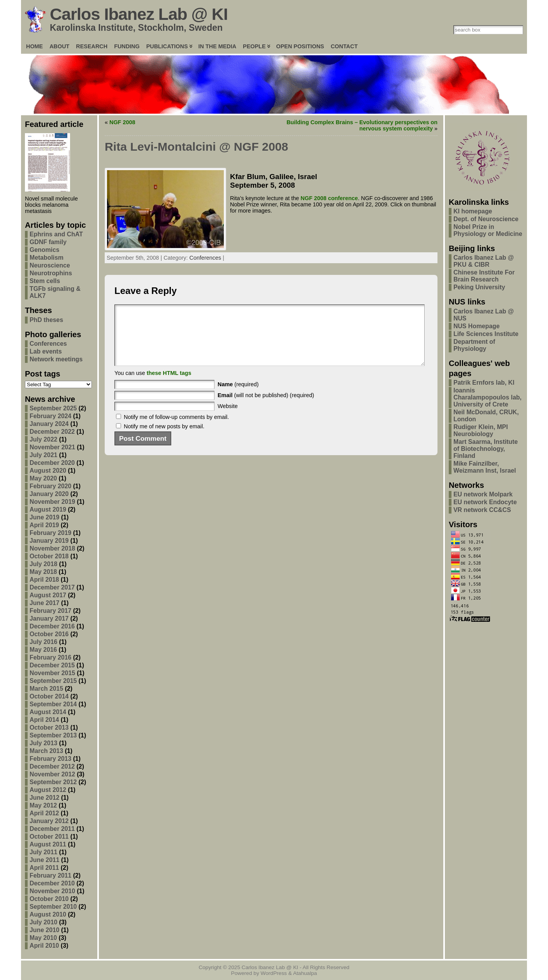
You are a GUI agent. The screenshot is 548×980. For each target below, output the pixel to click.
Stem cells (45, 281)
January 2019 (49, 541)
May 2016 (43, 650)
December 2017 (52, 587)
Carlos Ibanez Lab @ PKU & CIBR (484, 261)
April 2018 (44, 580)
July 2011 (43, 852)
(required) (238, 396)
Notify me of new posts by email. (164, 438)
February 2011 (50, 875)
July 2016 (43, 642)
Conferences (48, 344)
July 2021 (43, 455)
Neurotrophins (51, 273)
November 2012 (52, 774)
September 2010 (53, 907)
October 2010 (49, 899)
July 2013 (43, 743)
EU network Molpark (483, 494)
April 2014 (44, 720)
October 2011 (49, 837)
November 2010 (52, 891)
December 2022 (52, 432)
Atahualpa (305, 973)
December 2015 (52, 665)
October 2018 (49, 556)
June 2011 (45, 860)
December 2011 (52, 829)
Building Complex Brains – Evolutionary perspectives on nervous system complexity (362, 125)
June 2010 (45, 930)
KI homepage (473, 211)
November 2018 (52, 548)
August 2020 (48, 471)
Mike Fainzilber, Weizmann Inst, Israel (485, 467)
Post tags (43, 374)
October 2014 (49, 696)
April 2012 (44, 813)
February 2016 (50, 657)
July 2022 (43, 439)
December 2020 (52, 463)
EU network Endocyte (485, 502)
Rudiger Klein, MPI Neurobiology (481, 430)
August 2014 (48, 712)
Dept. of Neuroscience (486, 219)
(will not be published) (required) (266, 407)
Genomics (45, 250)
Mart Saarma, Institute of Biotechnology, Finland (486, 449)
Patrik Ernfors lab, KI (484, 383)
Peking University (479, 287)
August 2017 (48, 595)
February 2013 (50, 759)
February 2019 (50, 533)
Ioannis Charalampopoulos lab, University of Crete (487, 397)
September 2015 (53, 681)
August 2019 (48, 509)
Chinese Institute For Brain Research (484, 276)
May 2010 (43, 938)
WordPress (274, 973)
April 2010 (44, 946)
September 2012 (53, 782)
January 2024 (49, 424)
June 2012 (45, 798)
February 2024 (50, 416)
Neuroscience (50, 265)
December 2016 (52, 626)
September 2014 (53, 704)
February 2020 (50, 486)
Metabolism (47, 258)
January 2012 (49, 821)
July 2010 (43, 922)
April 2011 (44, 868)
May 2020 (43, 478)
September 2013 (53, 735)
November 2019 (52, 502)
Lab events (46, 351)
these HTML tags (169, 385)
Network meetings (56, 359)
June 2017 (45, 603)
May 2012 (43, 805)
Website (228, 418)
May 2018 (43, 572)
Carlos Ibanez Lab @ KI (139, 14)
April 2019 (44, 525)
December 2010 (52, 883)
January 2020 (49, 494)
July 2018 (43, 564)
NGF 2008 (122, 122)
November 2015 (52, 673)
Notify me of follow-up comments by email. (176, 429)
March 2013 (46, 751)
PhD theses (46, 320)
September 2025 (53, 408)
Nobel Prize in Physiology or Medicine (488, 230)
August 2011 (48, 844)
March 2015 (46, 689)
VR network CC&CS (482, 510)
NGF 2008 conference (329, 198)
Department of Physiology (474, 345)
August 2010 (48, 914)
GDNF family (48, 242)
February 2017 (50, 611)
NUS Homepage (477, 326)
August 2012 (48, 790)
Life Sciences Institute (486, 334)
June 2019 (45, 517)
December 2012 (52, 766)
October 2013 (49, 728)
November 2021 (52, 447)
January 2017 (49, 618)
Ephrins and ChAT (56, 234)
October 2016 (49, 634)
